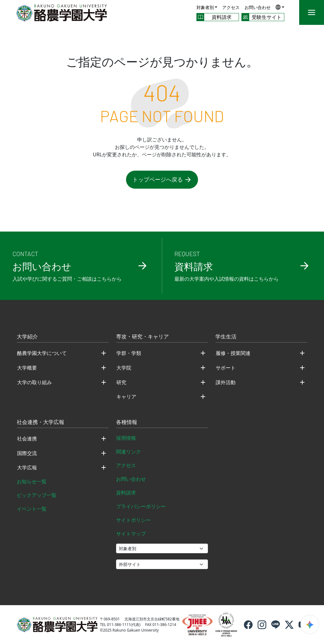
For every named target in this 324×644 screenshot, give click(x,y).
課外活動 (226, 382)
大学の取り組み (34, 382)
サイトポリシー (133, 520)
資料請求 (126, 493)
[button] (280, 7)
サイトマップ (131, 534)
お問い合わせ (258, 7)
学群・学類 (129, 353)
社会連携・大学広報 (40, 422)
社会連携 (27, 439)
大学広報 (27, 467)
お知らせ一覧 (32, 481)
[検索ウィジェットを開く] (310, 624)
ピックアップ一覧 (37, 495)
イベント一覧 (32, 509)
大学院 (124, 368)
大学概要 (27, 368)
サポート (226, 368)
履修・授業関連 (233, 353)
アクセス (231, 7)
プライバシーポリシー (141, 506)
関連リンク (128, 452)
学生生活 (226, 337)
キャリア (126, 397)
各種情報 (127, 422)
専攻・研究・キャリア (142, 337)
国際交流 (27, 453)
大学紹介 (27, 337)
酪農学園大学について (42, 353)
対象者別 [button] (205, 7)
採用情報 (126, 438)
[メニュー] (312, 12)
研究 (121, 382)
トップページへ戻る (162, 179)
